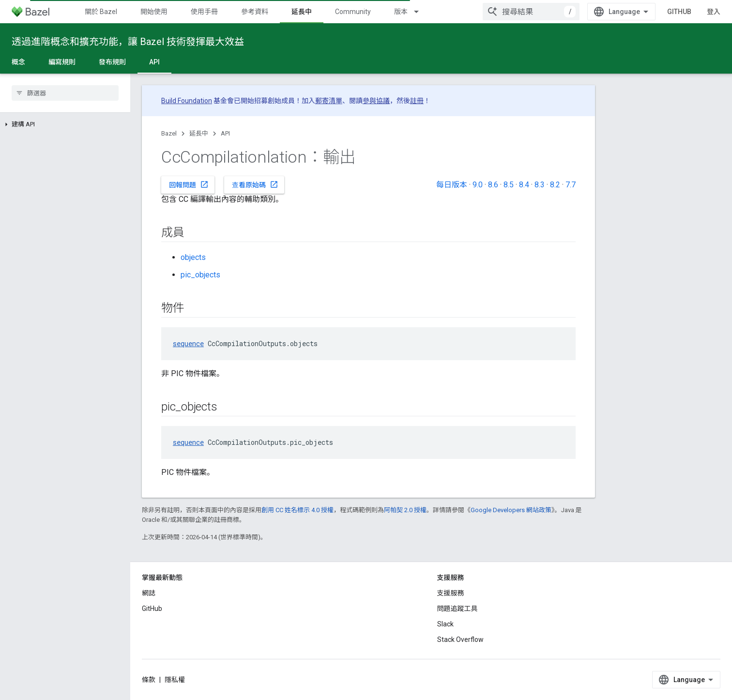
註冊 (417, 101)
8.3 (540, 185)
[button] (65, 124)
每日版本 (452, 185)
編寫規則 (62, 62)
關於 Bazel (101, 12)
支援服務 (451, 593)
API (225, 133)
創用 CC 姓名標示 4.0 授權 (297, 510)
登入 (714, 12)
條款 (149, 680)
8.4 (524, 185)
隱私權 (175, 680)
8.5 (509, 185)
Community (353, 12)
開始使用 (154, 12)
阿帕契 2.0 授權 (405, 510)
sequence (188, 343)
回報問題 (189, 184)
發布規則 (112, 62)
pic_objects (200, 275)
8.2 (555, 185)
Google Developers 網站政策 (511, 510)
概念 (18, 62)
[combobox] (531, 12)
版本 (401, 12)
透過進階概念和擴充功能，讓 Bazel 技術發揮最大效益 (128, 42)
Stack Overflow (460, 639)
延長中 (199, 133)
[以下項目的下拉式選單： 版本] (421, 12)
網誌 (149, 593)
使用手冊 (204, 12)
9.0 (478, 185)
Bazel (169, 133)
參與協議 (376, 101)
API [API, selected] (154, 62)
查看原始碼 (255, 184)
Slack (445, 624)
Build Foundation (187, 101)
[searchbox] (65, 93)
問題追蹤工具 (457, 609)
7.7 (571, 185)
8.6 (493, 185)
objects (193, 257)
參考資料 (255, 12)
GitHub (679, 12)
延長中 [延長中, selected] (302, 12)
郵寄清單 (329, 101)
